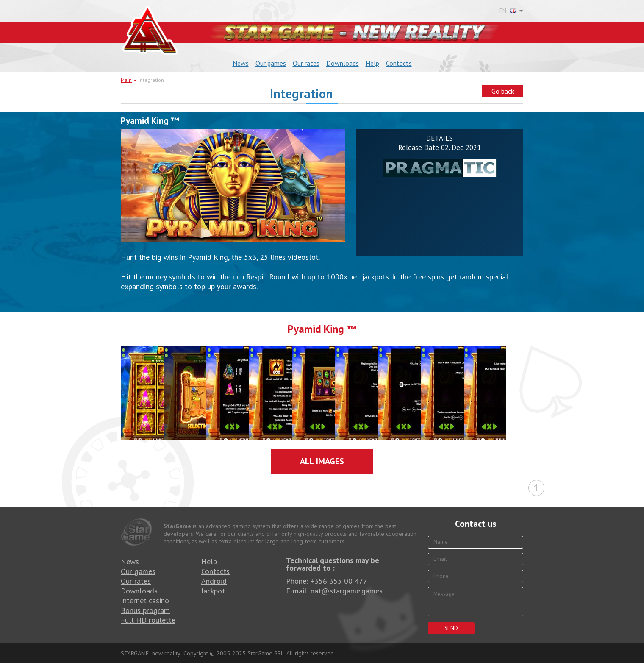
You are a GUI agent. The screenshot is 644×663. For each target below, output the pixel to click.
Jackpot (213, 591)
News (241, 63)
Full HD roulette (148, 620)
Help (372, 63)
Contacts (399, 63)
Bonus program (145, 610)
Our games (271, 63)
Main (126, 80)
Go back (503, 91)
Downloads (343, 63)
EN (508, 11)
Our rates (306, 63)
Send (451, 628)
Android (214, 581)
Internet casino (145, 600)
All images (322, 461)
